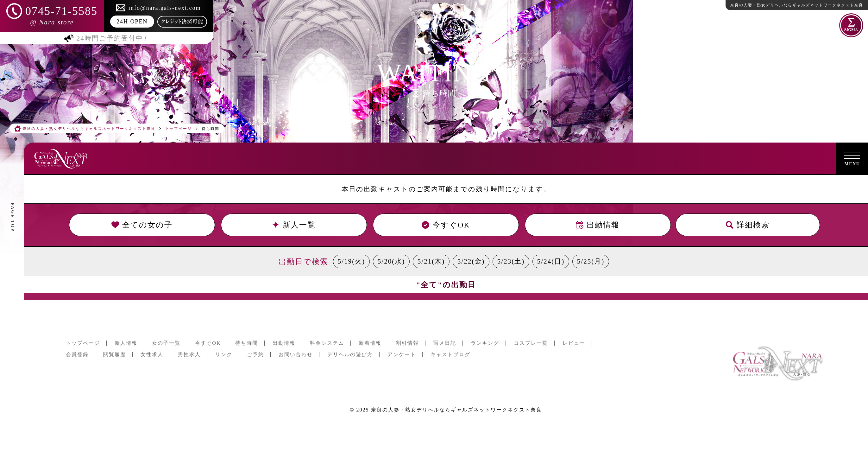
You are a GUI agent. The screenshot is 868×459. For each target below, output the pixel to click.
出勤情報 (598, 225)
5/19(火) (351, 261)
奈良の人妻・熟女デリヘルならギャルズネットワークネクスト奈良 (456, 410)
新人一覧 (294, 225)
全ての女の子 (142, 225)
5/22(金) (471, 261)
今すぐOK (446, 225)
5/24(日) (551, 261)
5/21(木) (431, 261)
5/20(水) (391, 261)
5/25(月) (591, 261)
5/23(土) (511, 261)
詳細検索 (748, 225)
